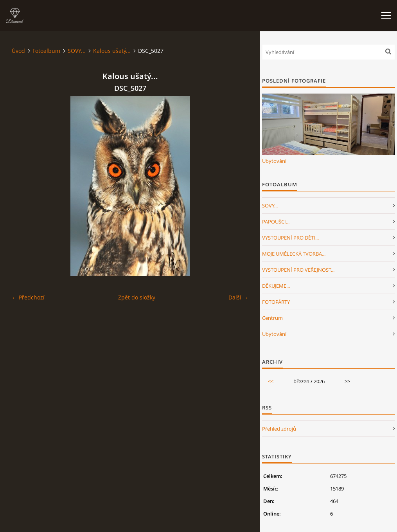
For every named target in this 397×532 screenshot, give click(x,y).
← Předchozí (28, 297)
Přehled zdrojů (279, 429)
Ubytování (274, 161)
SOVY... (77, 51)
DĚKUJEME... (276, 286)
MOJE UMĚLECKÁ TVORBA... (294, 254)
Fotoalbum (46, 51)
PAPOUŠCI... (276, 222)
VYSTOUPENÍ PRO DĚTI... (290, 238)
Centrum (272, 318)
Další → (238, 297)
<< (271, 381)
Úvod (18, 51)
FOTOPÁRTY (276, 302)
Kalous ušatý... (112, 51)
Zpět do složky (137, 297)
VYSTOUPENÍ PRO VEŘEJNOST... (298, 270)
